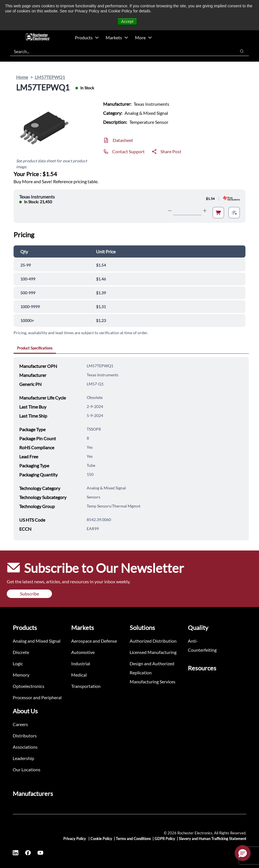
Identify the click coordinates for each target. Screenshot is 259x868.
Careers (20, 724)
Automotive (83, 652)
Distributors (25, 736)
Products (87, 37)
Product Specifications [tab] (35, 348)
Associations (25, 747)
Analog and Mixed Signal (37, 641)
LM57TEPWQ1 (50, 77)
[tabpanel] (131, 449)
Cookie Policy (101, 839)
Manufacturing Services (153, 682)
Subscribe (30, 594)
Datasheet (123, 140)
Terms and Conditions (133, 839)
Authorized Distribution (153, 641)
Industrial (81, 663)
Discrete (21, 652)
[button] (243, 853)
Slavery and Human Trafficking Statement (213, 839)
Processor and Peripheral (37, 697)
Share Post (171, 151)
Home (22, 77)
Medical (79, 675)
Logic (18, 663)
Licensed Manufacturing (153, 652)
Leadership (23, 758)
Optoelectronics (29, 686)
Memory (21, 675)
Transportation (86, 686)
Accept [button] (127, 21)
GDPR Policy (165, 839)
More (143, 37)
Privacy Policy (75, 839)
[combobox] (120, 51)
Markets (117, 37)
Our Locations (27, 769)
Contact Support (128, 151)
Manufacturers (33, 793)
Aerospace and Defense (94, 641)
